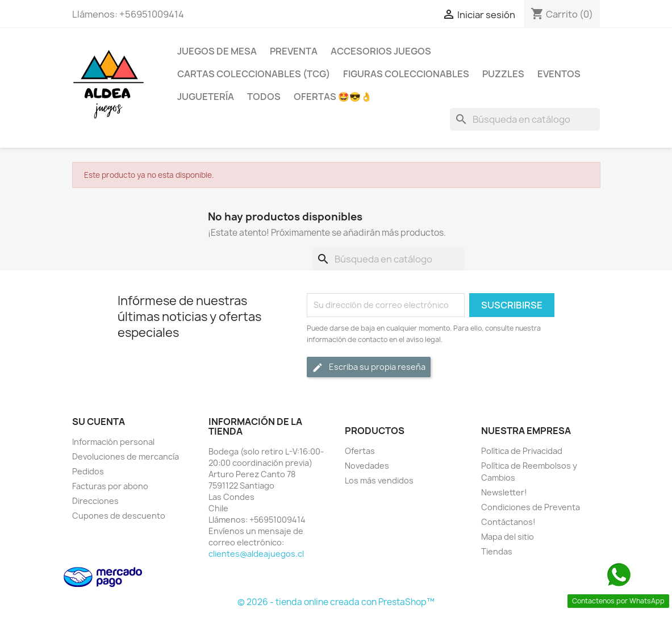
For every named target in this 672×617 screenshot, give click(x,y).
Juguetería (206, 97)
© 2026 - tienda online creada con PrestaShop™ (336, 602)
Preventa (294, 51)
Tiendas (497, 551)
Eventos (559, 74)
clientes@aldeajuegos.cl (256, 554)
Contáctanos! (508, 522)
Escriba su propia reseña (369, 367)
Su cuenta (99, 422)
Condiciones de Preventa (531, 507)
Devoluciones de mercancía (126, 457)
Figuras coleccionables (406, 74)
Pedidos (88, 471)
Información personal (113, 442)
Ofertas (360, 451)
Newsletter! (504, 492)
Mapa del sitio (508, 537)
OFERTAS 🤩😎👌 (333, 97)
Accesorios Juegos (381, 51)
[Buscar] (525, 119)
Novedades (367, 466)
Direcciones (95, 501)
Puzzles (503, 74)
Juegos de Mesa (217, 51)
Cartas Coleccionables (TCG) (254, 74)
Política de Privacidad (522, 451)
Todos (264, 97)
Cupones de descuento (119, 516)
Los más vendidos (379, 480)
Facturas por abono (110, 486)
